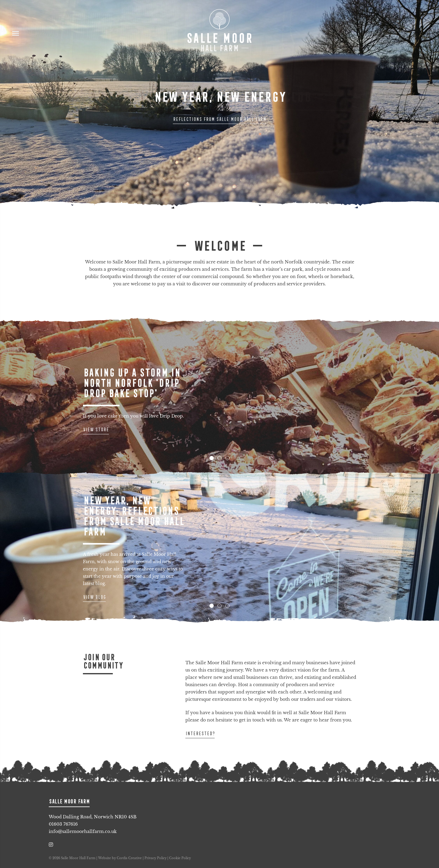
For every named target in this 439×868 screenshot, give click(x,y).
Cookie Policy (180, 858)
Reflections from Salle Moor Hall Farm (220, 119)
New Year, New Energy (220, 97)
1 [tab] (212, 458)
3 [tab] (227, 458)
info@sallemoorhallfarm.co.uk (83, 831)
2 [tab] (220, 458)
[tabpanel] (220, 396)
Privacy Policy (155, 858)
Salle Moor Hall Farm (220, 30)
